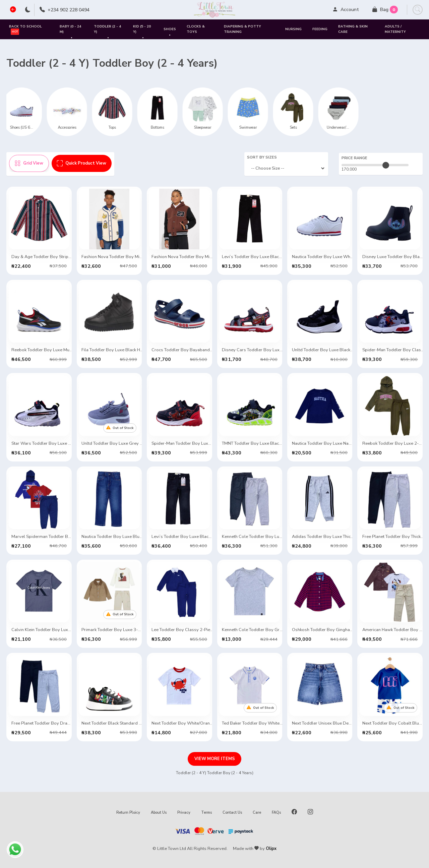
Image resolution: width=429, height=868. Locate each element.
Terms (206, 813)
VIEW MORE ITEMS (215, 759)
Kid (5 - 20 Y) (142, 32)
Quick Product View (82, 163)
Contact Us (232, 813)
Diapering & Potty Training (242, 29)
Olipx (271, 849)
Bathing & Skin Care (353, 29)
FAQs (276, 813)
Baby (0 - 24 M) (70, 32)
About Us (159, 813)
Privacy (184, 813)
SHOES (170, 32)
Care (257, 813)
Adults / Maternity (395, 29)
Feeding (320, 29)
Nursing (293, 29)
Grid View (29, 163)
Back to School (25, 29)
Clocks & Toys (196, 29)
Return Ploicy (128, 813)
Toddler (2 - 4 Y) (107, 32)
